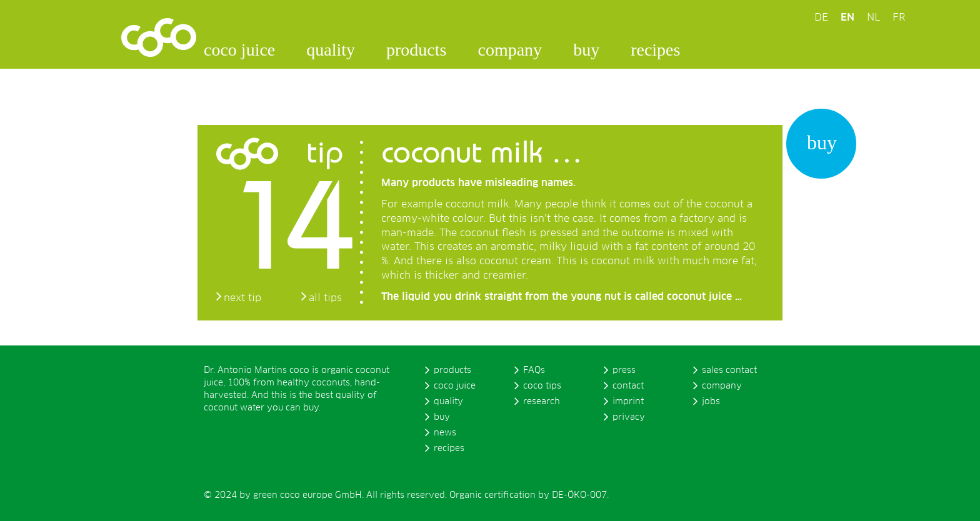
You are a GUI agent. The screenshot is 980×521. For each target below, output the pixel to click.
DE (821, 17)
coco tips (542, 386)
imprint (628, 402)
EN (847, 17)
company (510, 50)
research (542, 402)
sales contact (729, 370)
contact (628, 386)
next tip (242, 298)
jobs (711, 402)
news (445, 433)
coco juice (239, 50)
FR (899, 17)
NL (873, 17)
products (416, 50)
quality (331, 50)
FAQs (534, 370)
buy (586, 50)
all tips (325, 298)
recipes (655, 50)
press (624, 370)
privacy (629, 417)
